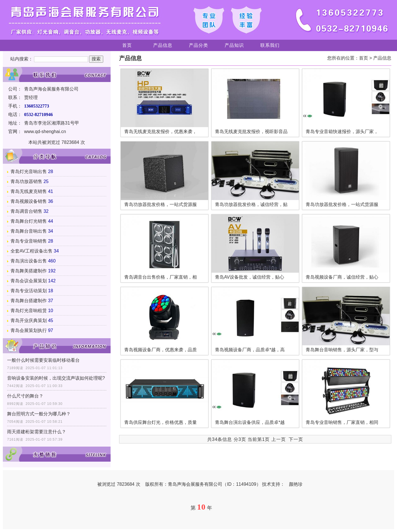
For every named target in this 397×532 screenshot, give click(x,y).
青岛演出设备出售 (29, 261)
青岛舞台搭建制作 (29, 301)
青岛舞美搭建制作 (29, 271)
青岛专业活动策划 (29, 291)
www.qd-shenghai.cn (45, 132)
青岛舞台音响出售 (29, 231)
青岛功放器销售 (26, 181)
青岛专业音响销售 (29, 241)
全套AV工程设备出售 (31, 251)
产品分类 (198, 45)
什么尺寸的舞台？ (25, 396)
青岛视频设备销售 (29, 201)
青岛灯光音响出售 (29, 172)
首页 (127, 45)
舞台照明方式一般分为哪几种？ (39, 414)
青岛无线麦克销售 (29, 191)
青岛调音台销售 (26, 211)
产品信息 (163, 45)
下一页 (296, 439)
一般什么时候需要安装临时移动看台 (43, 360)
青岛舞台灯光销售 (29, 221)
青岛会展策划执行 (29, 330)
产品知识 (234, 45)
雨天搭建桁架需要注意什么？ (37, 432)
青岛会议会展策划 (29, 281)
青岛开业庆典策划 (29, 320)
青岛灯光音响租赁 (29, 311)
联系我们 (270, 45)
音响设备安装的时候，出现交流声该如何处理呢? (56, 378)
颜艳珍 (296, 484)
